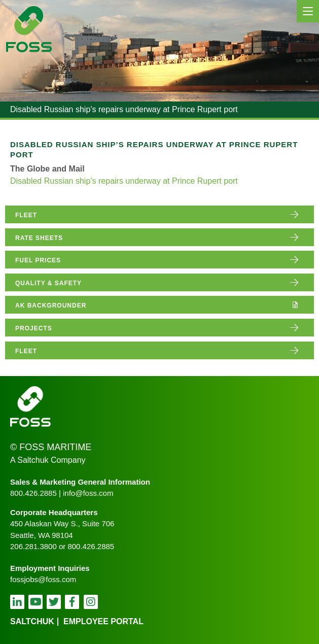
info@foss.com (88, 493)
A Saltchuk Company (48, 460)
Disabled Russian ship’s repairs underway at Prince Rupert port (124, 181)
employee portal (103, 621)
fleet (26, 215)
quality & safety (48, 283)
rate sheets (39, 238)
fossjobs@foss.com (43, 579)
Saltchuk (32, 621)
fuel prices (38, 260)
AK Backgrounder (51, 306)
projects (34, 328)
